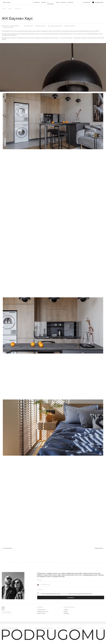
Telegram (66, 612)
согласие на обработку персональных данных (51, 594)
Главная (4, 9)
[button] (93, 2)
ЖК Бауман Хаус (18, 9)
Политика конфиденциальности (44, 628)
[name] (71, 580)
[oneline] (71, 590)
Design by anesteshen (76, 628)
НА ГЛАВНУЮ (36, 2)
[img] (7, 2)
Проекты (10, 9)
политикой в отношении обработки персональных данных (80, 594)
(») (103, 548)
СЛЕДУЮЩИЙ (98, 548)
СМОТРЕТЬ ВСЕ (8, 548)
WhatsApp (66, 614)
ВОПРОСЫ (64, 2)
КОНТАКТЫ (70, 2)
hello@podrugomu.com (43, 612)
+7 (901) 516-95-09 (41, 610)
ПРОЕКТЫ (44, 2)
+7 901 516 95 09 (86, 2)
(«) (3, 548)
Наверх (102, 628)
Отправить (71, 598)
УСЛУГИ (58, 2)
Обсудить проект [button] (99, 2)
